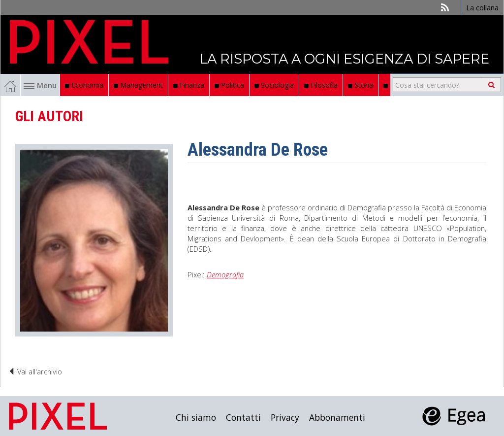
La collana (482, 7)
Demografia (225, 274)
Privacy (285, 417)
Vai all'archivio (35, 371)
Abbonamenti (337, 417)
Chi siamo (196, 417)
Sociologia (274, 85)
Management (138, 85)
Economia (84, 85)
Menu (40, 85)
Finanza (189, 85)
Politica (229, 85)
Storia (361, 85)
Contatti (243, 417)
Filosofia (321, 85)
